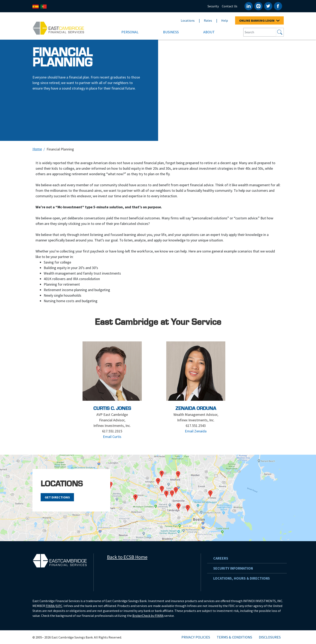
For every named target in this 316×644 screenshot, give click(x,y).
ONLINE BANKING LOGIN (259, 20)
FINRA (50, 606)
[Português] (44, 6)
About (209, 32)
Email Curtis (112, 437)
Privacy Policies (196, 637)
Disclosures (270, 637)
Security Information (233, 568)
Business (171, 32)
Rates (208, 20)
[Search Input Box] (260, 32)
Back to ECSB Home (127, 557)
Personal (130, 32)
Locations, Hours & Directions (242, 578)
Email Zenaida (196, 431)
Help (225, 20)
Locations (188, 20)
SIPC (59, 606)
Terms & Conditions (234, 637)
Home (37, 149)
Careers (221, 558)
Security (213, 6)
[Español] (36, 6)
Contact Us (230, 6)
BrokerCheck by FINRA (148, 616)
